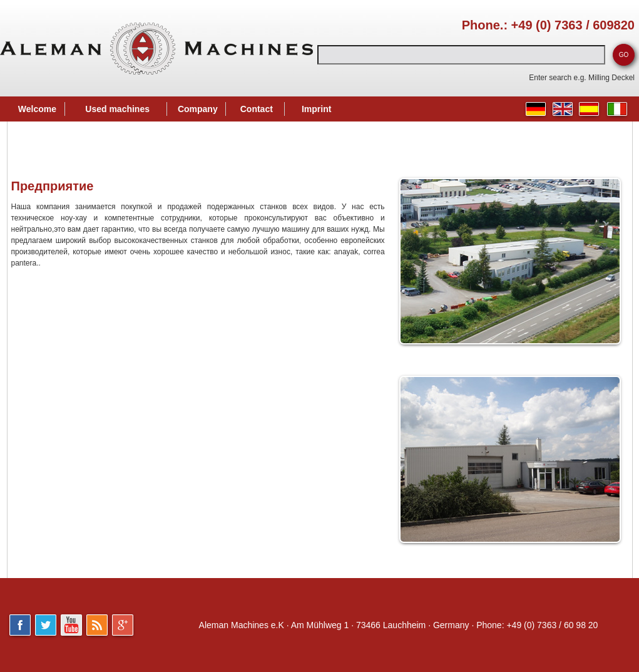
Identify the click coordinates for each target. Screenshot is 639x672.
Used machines (117, 109)
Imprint (316, 109)
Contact (257, 109)
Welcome (37, 109)
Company (198, 109)
